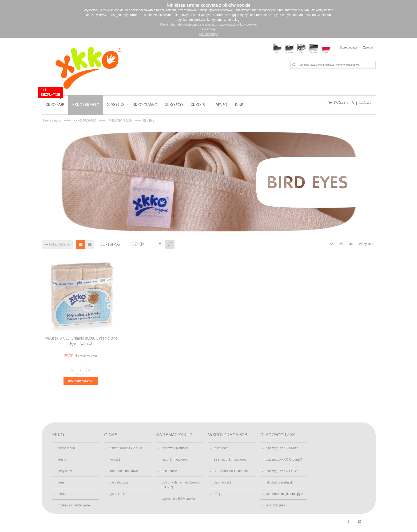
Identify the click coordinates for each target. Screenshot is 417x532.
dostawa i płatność (175, 448)
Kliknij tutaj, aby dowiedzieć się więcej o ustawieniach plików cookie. (208, 25)
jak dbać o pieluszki (280, 482)
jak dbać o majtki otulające (285, 494)
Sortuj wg (110, 244)
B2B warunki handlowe (230, 460)
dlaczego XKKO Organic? (284, 460)
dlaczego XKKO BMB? (282, 448)
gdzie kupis (118, 494)
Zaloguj (368, 47)
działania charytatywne (74, 505)
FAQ (217, 494)
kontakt (115, 460)
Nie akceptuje (209, 34)
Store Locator (348, 47)
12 (331, 244)
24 (341, 244)
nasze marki (66, 448)
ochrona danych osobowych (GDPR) (182, 485)
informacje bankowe (124, 471)
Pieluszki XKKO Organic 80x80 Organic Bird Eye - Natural (81, 341)
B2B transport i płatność (231, 471)
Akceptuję (209, 29)
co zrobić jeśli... (277, 505)
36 (351, 244)
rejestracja (221, 448)
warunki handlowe (174, 460)
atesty (62, 460)
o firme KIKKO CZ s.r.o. (126, 448)
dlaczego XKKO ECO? (282, 471)
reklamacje (169, 471)
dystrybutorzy (119, 482)
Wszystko (366, 244)
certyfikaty (65, 471)
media (62, 494)
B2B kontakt (222, 482)
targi (61, 482)
